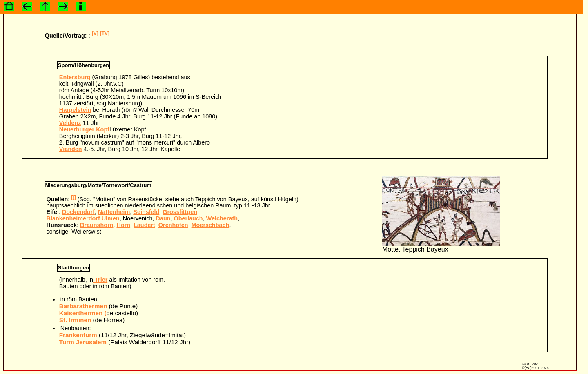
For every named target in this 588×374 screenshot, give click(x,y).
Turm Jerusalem (84, 342)
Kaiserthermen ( (83, 313)
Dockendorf (78, 212)
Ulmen (111, 218)
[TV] (105, 33)
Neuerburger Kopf (84, 129)
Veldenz (70, 123)
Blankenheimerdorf (73, 218)
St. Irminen (76, 320)
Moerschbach (210, 225)
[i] (73, 197)
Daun (163, 218)
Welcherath (222, 218)
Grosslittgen (180, 212)
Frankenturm (78, 335)
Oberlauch (188, 218)
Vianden (71, 149)
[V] (95, 33)
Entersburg (76, 77)
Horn (124, 225)
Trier (100, 280)
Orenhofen (173, 225)
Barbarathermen (83, 306)
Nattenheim (114, 212)
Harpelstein (75, 110)
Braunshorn (97, 225)
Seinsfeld (146, 212)
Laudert (144, 225)
